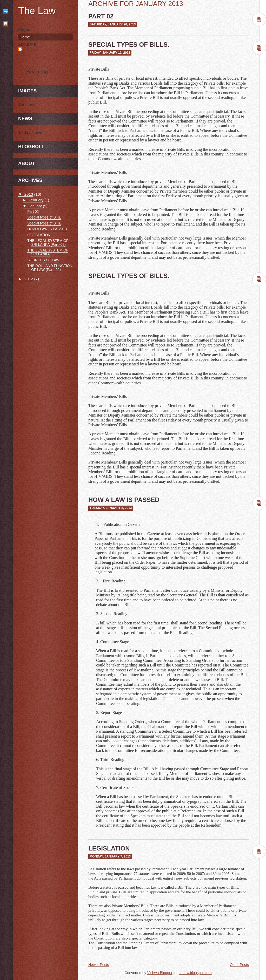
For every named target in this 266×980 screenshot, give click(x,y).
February (36, 200)
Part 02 (101, 16)
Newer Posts (99, 965)
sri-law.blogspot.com (195, 973)
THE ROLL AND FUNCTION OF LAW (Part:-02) (50, 268)
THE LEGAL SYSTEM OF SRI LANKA (48, 252)
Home (25, 37)
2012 (29, 279)
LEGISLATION (109, 848)
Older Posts (239, 965)
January (35, 206)
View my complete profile (41, 58)
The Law (37, 11)
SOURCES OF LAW (43, 260)
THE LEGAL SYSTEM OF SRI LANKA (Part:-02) (48, 243)
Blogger (56, 72)
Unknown (33, 50)
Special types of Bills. (129, 45)
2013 (29, 194)
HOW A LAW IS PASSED (124, 500)
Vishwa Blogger (160, 973)
